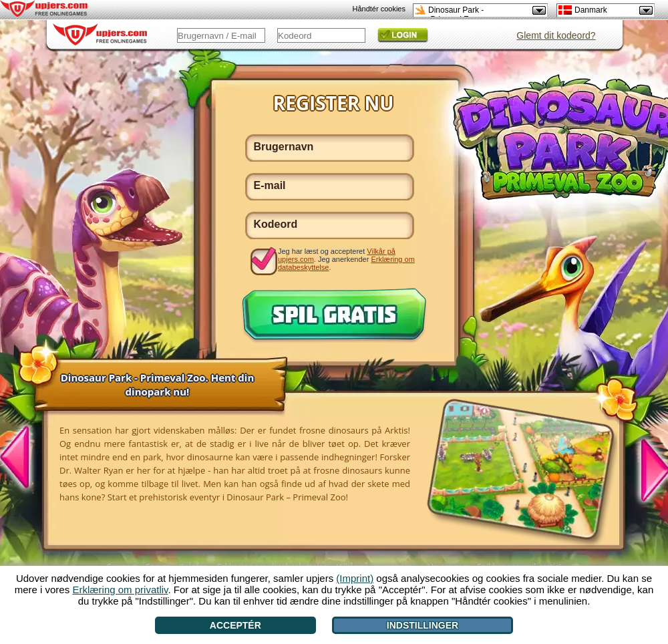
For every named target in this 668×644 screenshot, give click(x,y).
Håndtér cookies (379, 9)
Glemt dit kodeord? (556, 35)
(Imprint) (355, 578)
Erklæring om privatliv (120, 590)
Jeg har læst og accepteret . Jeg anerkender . (346, 259)
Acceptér (235, 625)
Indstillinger (423, 625)
